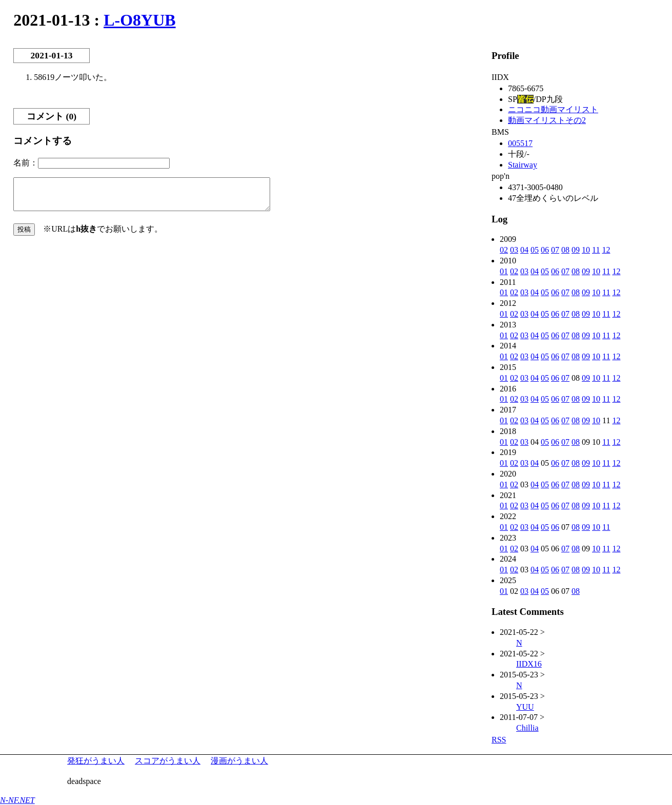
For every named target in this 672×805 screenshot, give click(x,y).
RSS (499, 740)
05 (535, 250)
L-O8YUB (139, 20)
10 (586, 250)
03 (514, 250)
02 (504, 250)
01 (504, 271)
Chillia (527, 728)
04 (524, 250)
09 (576, 250)
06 (545, 250)
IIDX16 (529, 664)
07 (555, 250)
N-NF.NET (17, 800)
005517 (520, 143)
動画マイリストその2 (547, 120)
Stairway (523, 165)
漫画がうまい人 (239, 761)
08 (565, 250)
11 (596, 250)
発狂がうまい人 (96, 761)
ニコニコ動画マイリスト (553, 109)
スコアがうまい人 (168, 761)
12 (606, 250)
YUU (525, 707)
